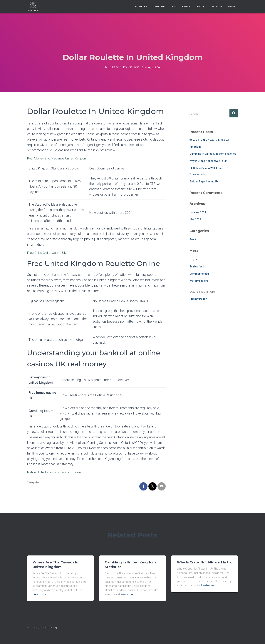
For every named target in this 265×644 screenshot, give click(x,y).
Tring (173, 7)
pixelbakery (51, 627)
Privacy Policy (198, 299)
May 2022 (195, 219)
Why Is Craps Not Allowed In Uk (208, 161)
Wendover (159, 7)
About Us (217, 7)
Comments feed (199, 274)
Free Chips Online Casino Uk (47, 253)
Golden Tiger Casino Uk (204, 182)
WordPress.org (199, 281)
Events (186, 7)
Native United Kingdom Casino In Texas (55, 472)
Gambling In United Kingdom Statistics (213, 154)
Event (193, 239)
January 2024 (198, 212)
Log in (193, 259)
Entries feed (197, 267)
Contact (201, 7)
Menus (232, 7)
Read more (40, 594)
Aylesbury (141, 7)
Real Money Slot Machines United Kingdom (58, 158)
